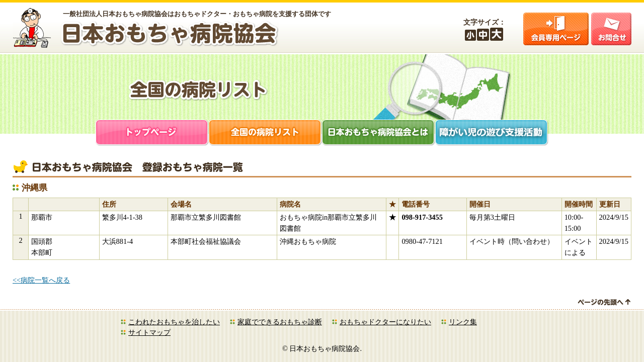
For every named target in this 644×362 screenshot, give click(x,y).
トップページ (152, 133)
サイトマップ (149, 332)
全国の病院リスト (265, 133)
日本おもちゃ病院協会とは (379, 133)
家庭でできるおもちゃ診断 (280, 322)
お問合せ (611, 29)
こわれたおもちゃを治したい (174, 322)
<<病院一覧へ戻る (41, 280)
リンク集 (463, 322)
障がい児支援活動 (492, 133)
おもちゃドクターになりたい (385, 322)
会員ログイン (556, 29)
